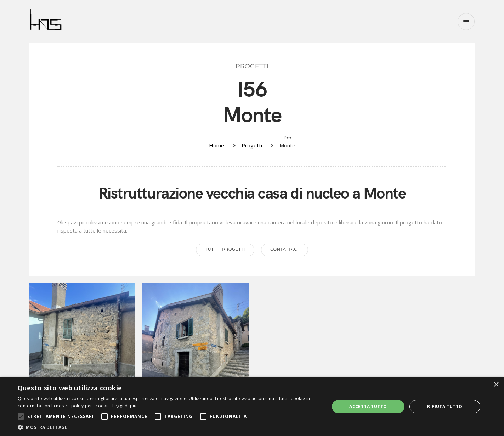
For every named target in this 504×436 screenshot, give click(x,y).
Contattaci (284, 249)
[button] (169, 427)
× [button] (496, 385)
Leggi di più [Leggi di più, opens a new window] (124, 406)
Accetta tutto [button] (368, 406)
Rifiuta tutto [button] (445, 406)
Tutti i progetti (225, 249)
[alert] (252, 407)
